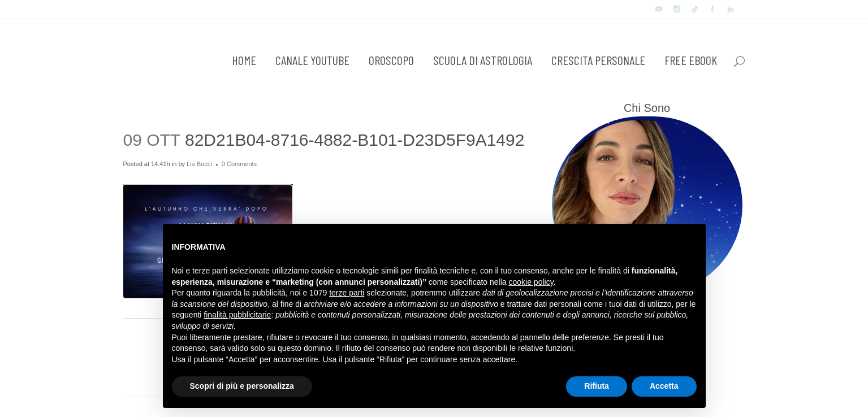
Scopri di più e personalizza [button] (242, 386)
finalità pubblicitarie (237, 315)
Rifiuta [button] (597, 386)
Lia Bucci (199, 164)
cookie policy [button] (531, 282)
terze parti (347, 293)
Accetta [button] (664, 386)
